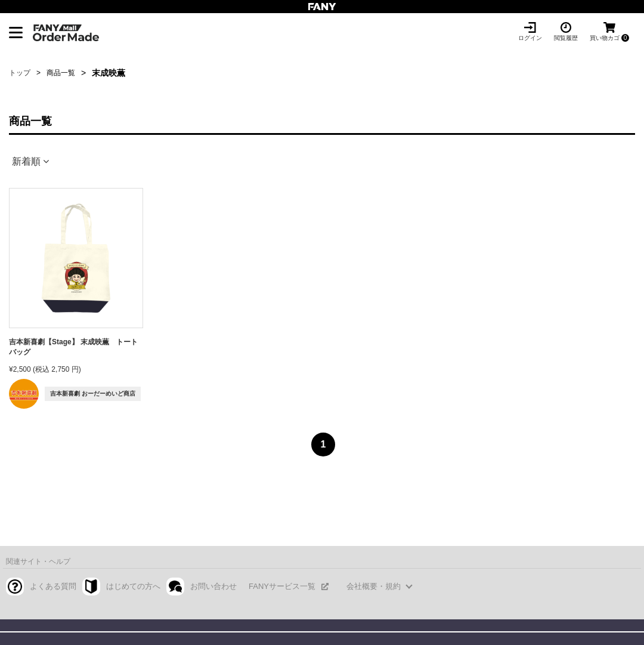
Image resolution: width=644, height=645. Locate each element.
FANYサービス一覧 (282, 586)
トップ (20, 73)
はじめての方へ (133, 586)
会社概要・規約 (374, 586)
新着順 (26, 161)
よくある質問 (53, 586)
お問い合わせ (213, 586)
